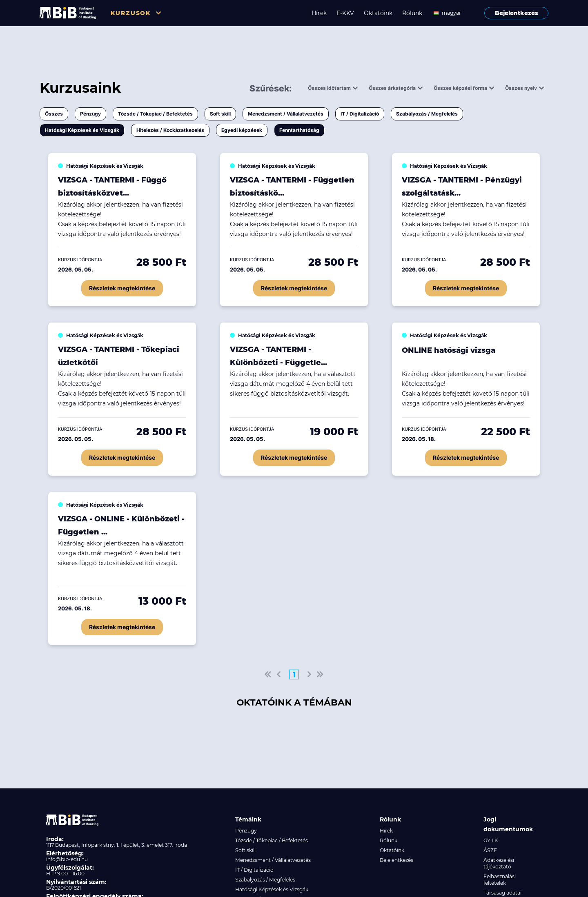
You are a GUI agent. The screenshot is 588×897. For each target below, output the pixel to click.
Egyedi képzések (242, 130)
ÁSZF (490, 850)
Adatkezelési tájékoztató (499, 863)
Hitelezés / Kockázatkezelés (170, 130)
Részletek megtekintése (122, 288)
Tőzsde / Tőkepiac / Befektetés (155, 114)
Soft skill (220, 114)
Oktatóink (378, 13)
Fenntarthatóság (299, 130)
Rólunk (412, 13)
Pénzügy (90, 114)
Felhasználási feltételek (500, 880)
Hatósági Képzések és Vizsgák (82, 130)
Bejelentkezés (517, 13)
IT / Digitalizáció (360, 114)
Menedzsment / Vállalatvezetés (286, 114)
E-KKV (345, 13)
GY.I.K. (491, 840)
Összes (54, 114)
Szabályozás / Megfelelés (427, 114)
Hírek (319, 13)
